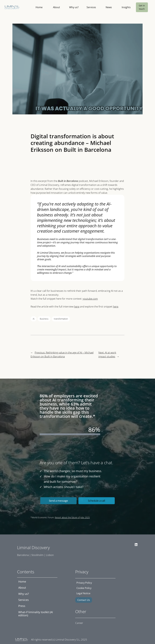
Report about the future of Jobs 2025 (72, 517)
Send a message (58, 501)
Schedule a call (96, 501)
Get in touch (142, 7)
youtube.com (90, 299)
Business (44, 319)
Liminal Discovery (33, 547)
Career (79, 623)
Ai (34, 319)
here (77, 306)
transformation (61, 319)
